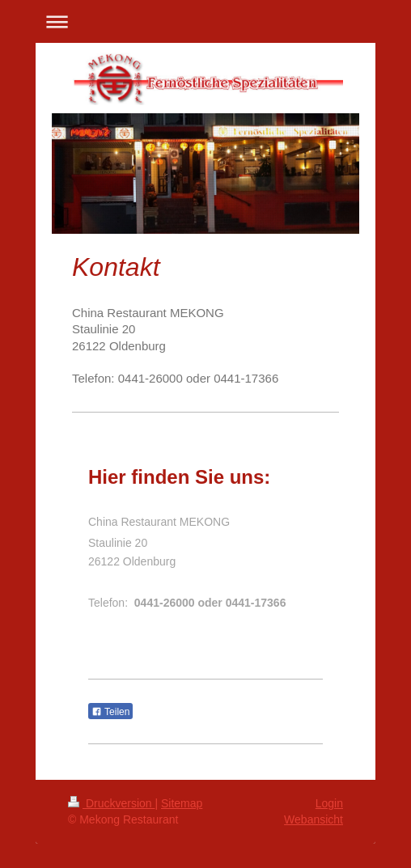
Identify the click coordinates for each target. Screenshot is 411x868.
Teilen (110, 712)
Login (329, 803)
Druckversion (111, 803)
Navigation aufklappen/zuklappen (205, 21)
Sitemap (182, 803)
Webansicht (314, 819)
